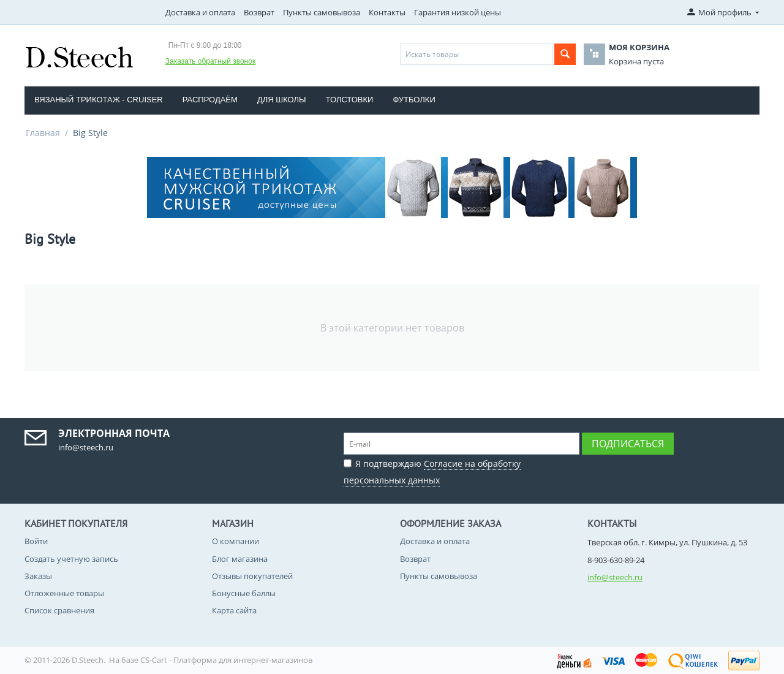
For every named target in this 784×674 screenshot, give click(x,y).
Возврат (259, 12)
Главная (43, 133)
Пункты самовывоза (322, 12)
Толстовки (350, 100)
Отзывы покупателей (252, 576)
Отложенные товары (64, 593)
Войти (36, 541)
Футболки (414, 100)
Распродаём (210, 100)
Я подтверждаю (432, 470)
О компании (236, 541)
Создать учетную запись (71, 559)
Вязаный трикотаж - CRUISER (99, 100)
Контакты (387, 12)
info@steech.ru (615, 577)
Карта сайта (234, 610)
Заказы (38, 576)
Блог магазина (240, 559)
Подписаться (628, 444)
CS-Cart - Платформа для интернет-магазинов (226, 660)
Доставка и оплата (200, 12)
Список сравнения (59, 610)
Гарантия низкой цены (458, 12)
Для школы (282, 100)
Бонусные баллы (244, 593)
